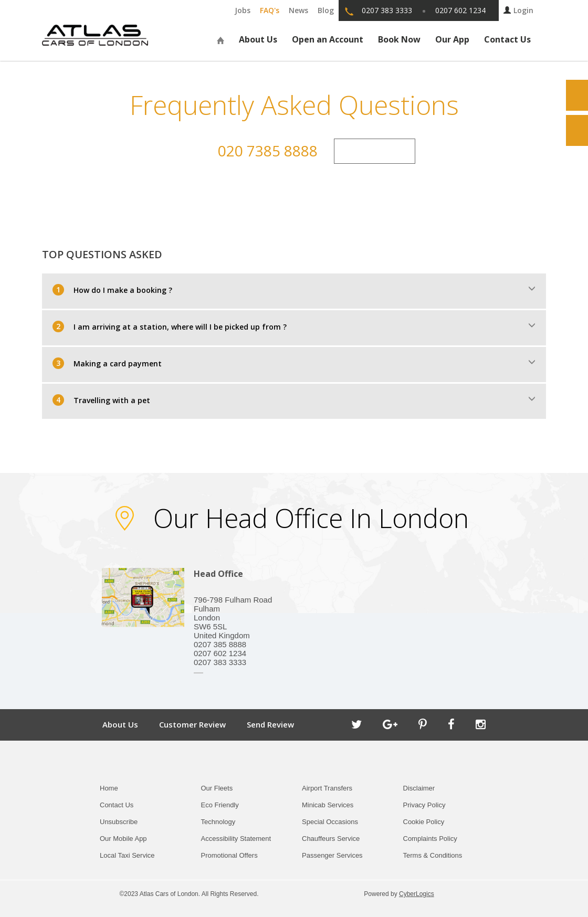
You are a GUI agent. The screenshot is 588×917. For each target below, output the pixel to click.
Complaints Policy (430, 839)
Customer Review (192, 724)
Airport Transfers (327, 788)
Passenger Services (332, 855)
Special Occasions (330, 822)
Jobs (243, 10)
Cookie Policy (424, 822)
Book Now (399, 39)
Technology (218, 822)
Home (109, 788)
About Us (258, 39)
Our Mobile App (123, 839)
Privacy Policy (424, 805)
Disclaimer (419, 788)
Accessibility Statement (236, 839)
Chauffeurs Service (331, 839)
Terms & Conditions (433, 855)
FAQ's (270, 10)
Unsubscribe (119, 822)
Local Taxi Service (127, 855)
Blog (326, 10)
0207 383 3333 (387, 10)
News (298, 10)
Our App (452, 39)
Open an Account (328, 39)
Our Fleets (217, 788)
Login (518, 10)
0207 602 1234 (460, 10)
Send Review (270, 724)
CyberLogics (417, 894)
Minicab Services (328, 805)
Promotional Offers (229, 855)
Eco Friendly (220, 805)
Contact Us (507, 39)
